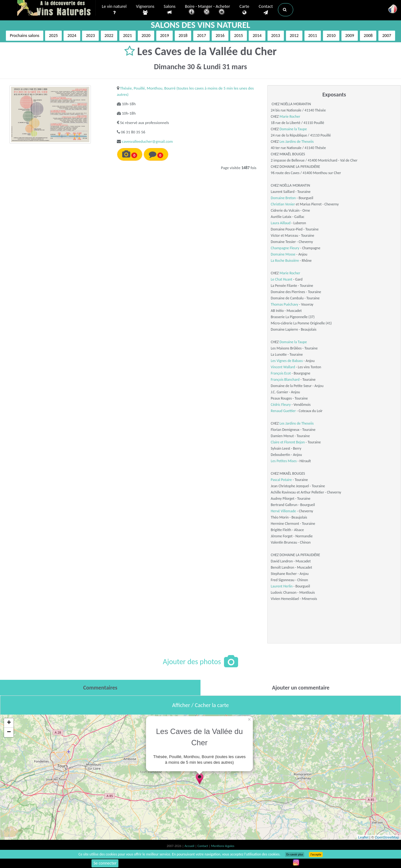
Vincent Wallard (283, 367)
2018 (183, 36)
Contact (266, 10)
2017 (201, 36)
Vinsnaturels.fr (56, 8)
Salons (170, 10)
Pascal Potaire (281, 480)
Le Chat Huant (281, 279)
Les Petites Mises (284, 461)
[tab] (100, 688)
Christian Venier (283, 204)
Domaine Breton (283, 198)
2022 (109, 36)
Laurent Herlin (281, 586)
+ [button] (9, 723)
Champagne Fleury (285, 248)
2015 (238, 36)
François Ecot (281, 373)
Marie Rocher (290, 116)
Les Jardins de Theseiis (297, 142)
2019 (164, 36)
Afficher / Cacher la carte (201, 705)
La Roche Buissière (285, 261)
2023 (90, 36)
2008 (368, 36)
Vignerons (145, 10)
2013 (276, 36)
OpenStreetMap (387, 837)
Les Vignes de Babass (287, 361)
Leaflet (363, 837)
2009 (350, 36)
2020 (146, 36)
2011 (313, 36)
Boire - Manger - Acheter (207, 10)
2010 (331, 36)
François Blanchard (285, 380)
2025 (53, 36)
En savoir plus (295, 855)
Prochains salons (24, 36)
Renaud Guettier (283, 411)
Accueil (190, 846)
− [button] (9, 732)
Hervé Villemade (283, 511)
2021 (128, 36)
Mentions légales (223, 846)
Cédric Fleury (281, 405)
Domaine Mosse (283, 254)
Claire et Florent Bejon (288, 442)
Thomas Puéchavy (284, 304)
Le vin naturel (114, 10)
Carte (244, 10)
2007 (387, 36)
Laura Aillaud (281, 223)
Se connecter (105, 863)
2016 (220, 36)
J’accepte (316, 855)
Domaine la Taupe (293, 129)
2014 (257, 36)
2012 (294, 36)
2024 (72, 36)
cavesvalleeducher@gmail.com (147, 141)
